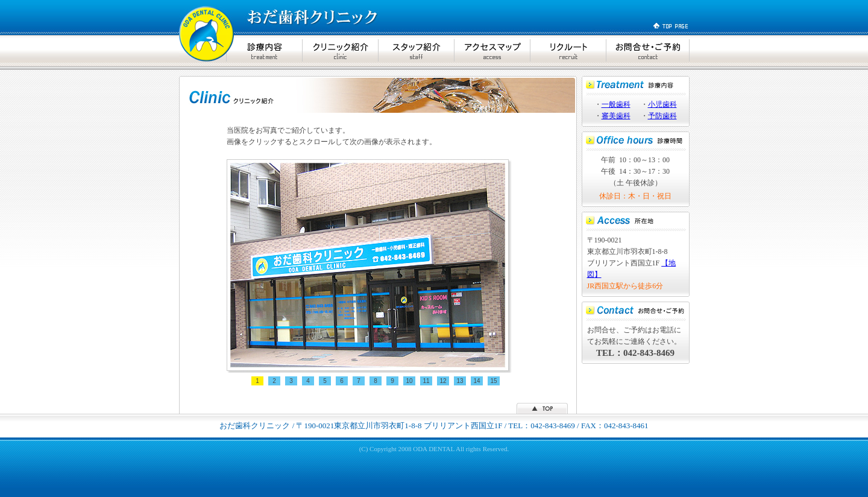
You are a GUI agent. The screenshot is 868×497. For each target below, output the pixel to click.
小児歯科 (662, 104)
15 (493, 381)
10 (409, 381)
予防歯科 (662, 116)
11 (426, 381)
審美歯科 (616, 116)
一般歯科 (616, 104)
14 (476, 381)
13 (460, 381)
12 (443, 381)
